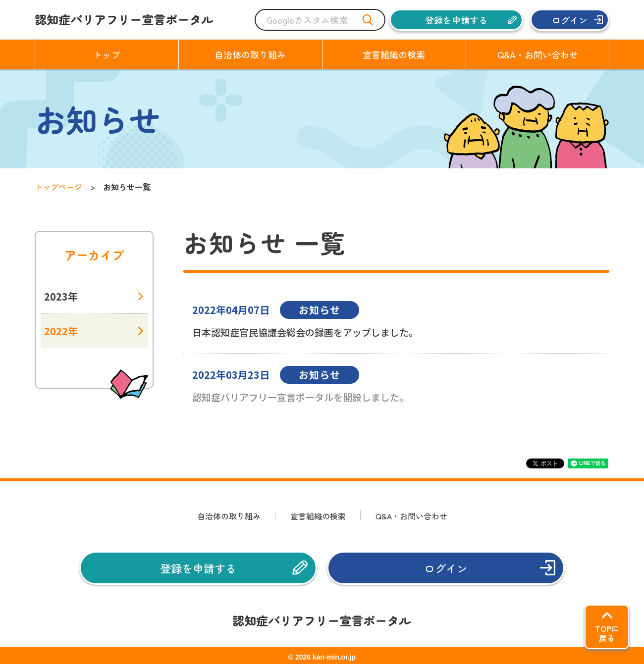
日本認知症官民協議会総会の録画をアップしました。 (305, 332)
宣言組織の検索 (318, 516)
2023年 (61, 296)
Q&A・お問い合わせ (411, 516)
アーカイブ (94, 255)
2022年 (61, 331)
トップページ (58, 187)
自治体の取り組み (229, 516)
